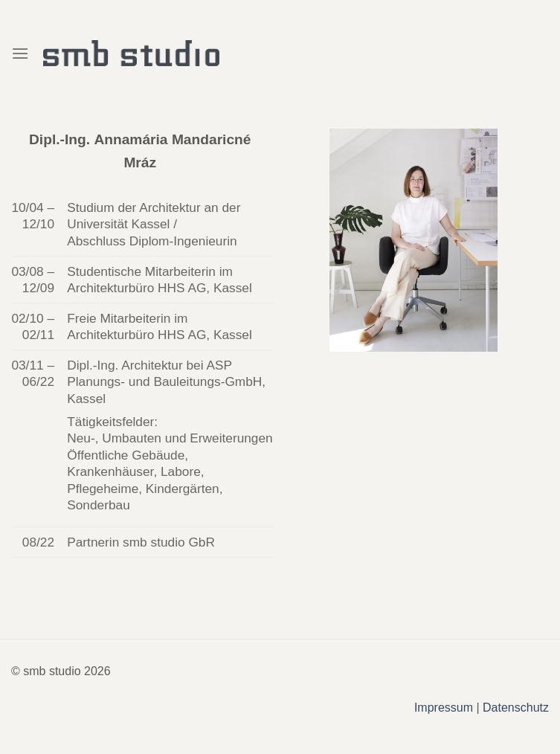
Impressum (444, 708)
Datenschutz (516, 708)
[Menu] (20, 53)
